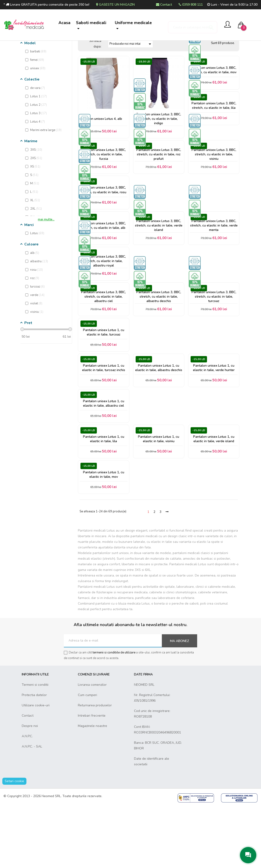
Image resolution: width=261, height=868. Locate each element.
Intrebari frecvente (92, 777)
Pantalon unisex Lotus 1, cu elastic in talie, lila (104, 496)
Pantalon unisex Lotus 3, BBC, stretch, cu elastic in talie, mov (214, 103)
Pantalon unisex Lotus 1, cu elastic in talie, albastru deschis (159, 419)
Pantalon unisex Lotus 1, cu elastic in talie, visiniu (159, 496)
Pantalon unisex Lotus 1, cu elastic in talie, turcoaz (104, 381)
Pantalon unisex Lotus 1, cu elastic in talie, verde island (214, 496)
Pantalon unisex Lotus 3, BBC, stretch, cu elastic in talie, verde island (159, 266)
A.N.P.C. (27, 797)
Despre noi (30, 787)
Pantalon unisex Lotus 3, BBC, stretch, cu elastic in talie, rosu (103, 228)
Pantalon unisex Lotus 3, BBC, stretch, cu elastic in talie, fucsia (103, 190)
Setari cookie (14, 842)
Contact (164, 5)
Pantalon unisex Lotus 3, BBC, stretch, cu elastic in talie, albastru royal (103, 305)
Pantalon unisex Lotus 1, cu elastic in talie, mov (104, 534)
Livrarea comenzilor (92, 746)
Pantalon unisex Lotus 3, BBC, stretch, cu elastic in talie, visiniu (214, 190)
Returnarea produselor (95, 767)
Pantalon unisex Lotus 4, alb (102, 152)
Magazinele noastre (92, 787)
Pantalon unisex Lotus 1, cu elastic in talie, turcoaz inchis (104, 419)
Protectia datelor (34, 756)
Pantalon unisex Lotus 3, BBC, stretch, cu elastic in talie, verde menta (214, 266)
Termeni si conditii (35, 746)
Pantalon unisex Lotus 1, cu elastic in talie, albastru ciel (104, 457)
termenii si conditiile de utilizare (114, 714)
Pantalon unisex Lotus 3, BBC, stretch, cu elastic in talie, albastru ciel (103, 343)
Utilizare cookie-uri (36, 767)
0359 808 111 (191, 5)
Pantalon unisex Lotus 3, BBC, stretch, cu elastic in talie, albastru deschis (159, 343)
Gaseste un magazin (115, 5)
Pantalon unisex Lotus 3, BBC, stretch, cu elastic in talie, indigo (159, 152)
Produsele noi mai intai (131, 77)
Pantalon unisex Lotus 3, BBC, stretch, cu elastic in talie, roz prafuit (159, 190)
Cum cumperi (87, 756)
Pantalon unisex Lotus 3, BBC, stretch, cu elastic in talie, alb (103, 266)
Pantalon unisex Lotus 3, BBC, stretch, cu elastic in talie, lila (214, 141)
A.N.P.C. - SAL (32, 808)
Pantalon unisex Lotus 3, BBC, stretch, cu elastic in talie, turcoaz (214, 343)
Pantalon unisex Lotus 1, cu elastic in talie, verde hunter (214, 419)
